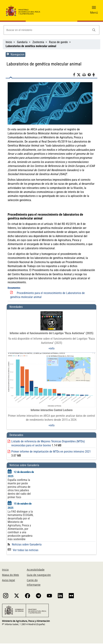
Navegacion (15, 54)
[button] (94, 9)
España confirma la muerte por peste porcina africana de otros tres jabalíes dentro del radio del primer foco (19, 489)
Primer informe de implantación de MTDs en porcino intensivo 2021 (51, 452)
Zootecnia (38, 42)
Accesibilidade (36, 570)
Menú (94, 13)
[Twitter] (80, 75)
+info (51, 349)
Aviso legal (8, 581)
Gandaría (22, 42)
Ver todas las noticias (23, 550)
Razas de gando (58, 42)
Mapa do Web (10, 575)
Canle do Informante (34, 583)
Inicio (9, 42)
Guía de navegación (39, 575)
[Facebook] (75, 75)
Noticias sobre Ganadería (27, 545)
